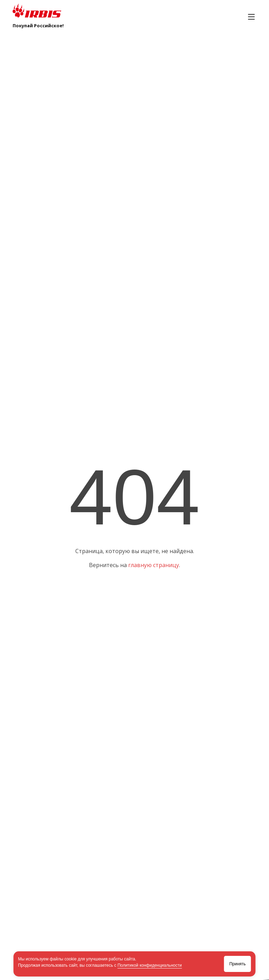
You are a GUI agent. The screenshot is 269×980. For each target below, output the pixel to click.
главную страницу (154, 565)
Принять (238, 964)
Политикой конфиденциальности (150, 965)
